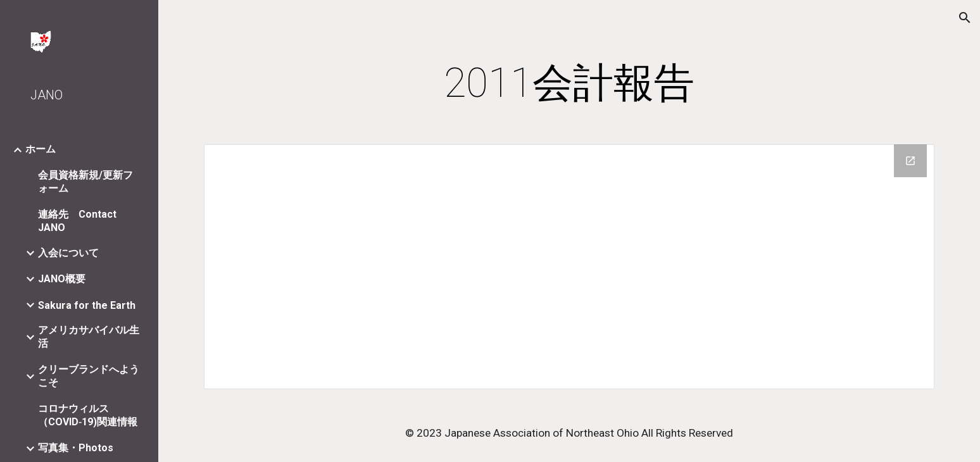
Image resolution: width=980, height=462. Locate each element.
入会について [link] (68, 253)
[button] (965, 18)
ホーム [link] (41, 149)
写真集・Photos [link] (76, 448)
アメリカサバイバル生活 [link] (89, 337)
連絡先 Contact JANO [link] (77, 221)
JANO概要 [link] (62, 279)
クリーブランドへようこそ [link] (89, 376)
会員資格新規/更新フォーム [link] (85, 182)
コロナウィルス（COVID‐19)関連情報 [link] (88, 415)
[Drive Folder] (569, 267)
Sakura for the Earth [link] (87, 305)
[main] (569, 84)
